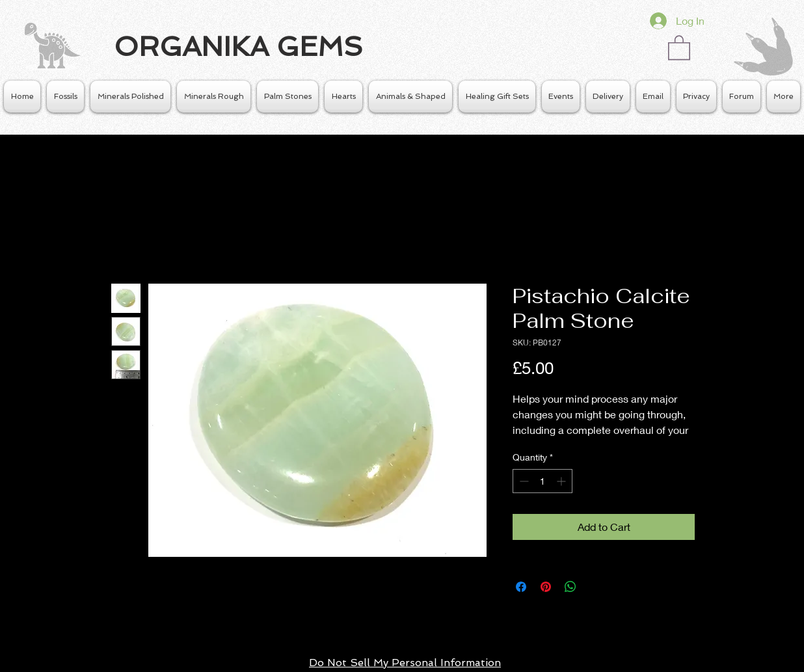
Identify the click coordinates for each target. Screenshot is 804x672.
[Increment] (562, 481)
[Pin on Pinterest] (546, 587)
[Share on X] (595, 587)
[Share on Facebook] (521, 587)
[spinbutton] (543, 481)
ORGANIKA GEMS (238, 47)
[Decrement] (523, 481)
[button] (679, 47)
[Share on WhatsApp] (570, 587)
